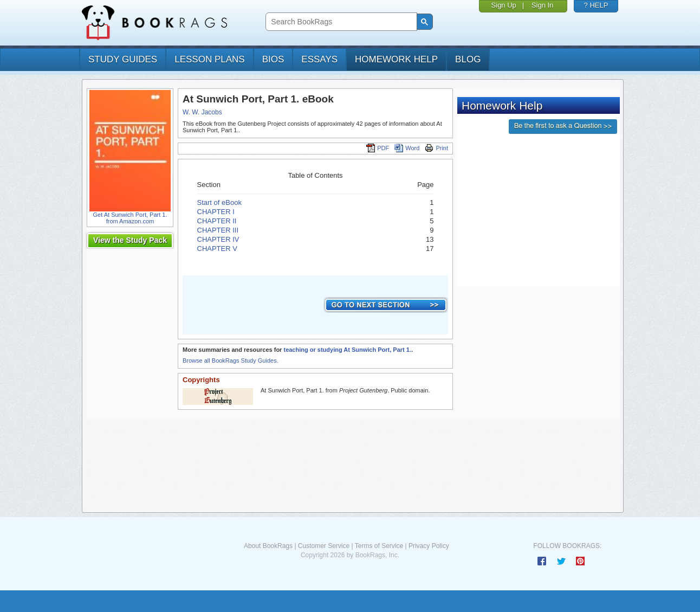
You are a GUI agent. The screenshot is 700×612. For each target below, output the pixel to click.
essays (319, 59)
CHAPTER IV (218, 239)
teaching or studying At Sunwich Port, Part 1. (347, 350)
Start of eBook (219, 202)
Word (407, 148)
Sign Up (504, 5)
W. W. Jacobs (202, 112)
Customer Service (324, 546)
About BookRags (268, 546)
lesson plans (209, 59)
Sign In (542, 5)
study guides (123, 59)
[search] (340, 22)
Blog (468, 59)
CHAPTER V (217, 249)
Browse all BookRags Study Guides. (231, 360)
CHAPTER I (216, 212)
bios (273, 59)
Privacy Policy (429, 546)
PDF (378, 148)
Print (436, 148)
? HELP (596, 5)
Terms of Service (379, 546)
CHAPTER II (217, 221)
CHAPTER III (218, 230)
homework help (396, 59)
